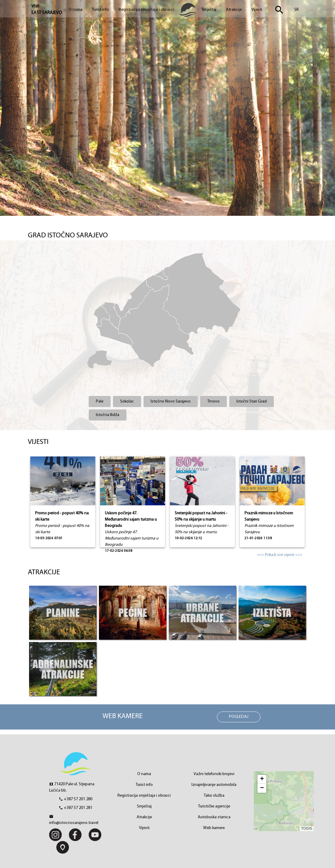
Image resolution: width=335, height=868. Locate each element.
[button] (262, 779)
